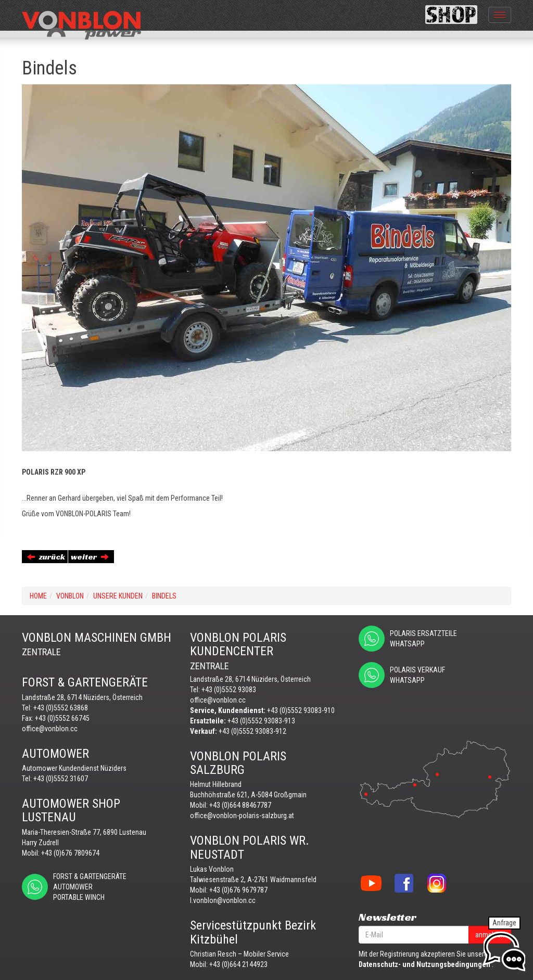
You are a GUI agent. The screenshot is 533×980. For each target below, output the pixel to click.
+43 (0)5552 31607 (61, 779)
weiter (90, 557)
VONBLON (70, 596)
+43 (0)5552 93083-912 (252, 731)
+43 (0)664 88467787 (240, 805)
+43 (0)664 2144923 (238, 964)
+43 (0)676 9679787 (238, 890)
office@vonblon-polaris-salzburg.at (242, 816)
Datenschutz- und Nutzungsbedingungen (424, 964)
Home (38, 596)
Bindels (164, 596)
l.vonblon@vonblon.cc (223, 900)
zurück (46, 557)
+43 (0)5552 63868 (61, 708)
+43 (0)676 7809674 (70, 853)
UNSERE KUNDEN (118, 596)
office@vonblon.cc (50, 729)
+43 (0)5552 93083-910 (301, 710)
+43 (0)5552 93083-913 (261, 721)
